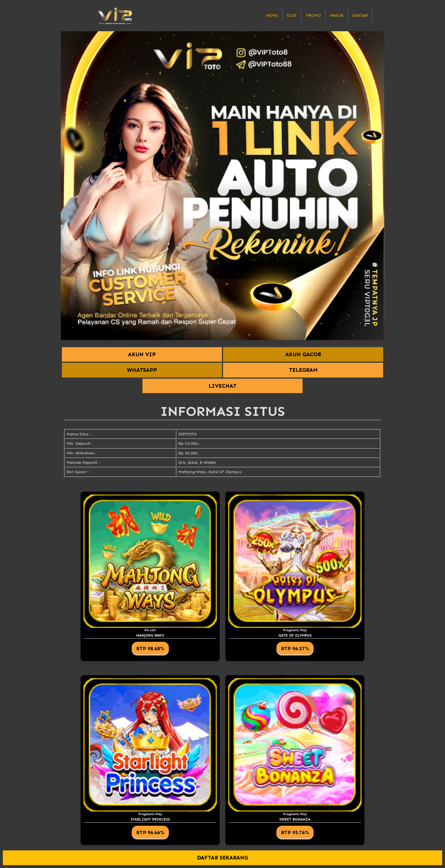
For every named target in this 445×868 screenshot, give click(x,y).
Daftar (360, 15)
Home (272, 15)
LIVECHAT (222, 386)
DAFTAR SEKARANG (223, 858)
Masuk (337, 15)
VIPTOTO (187, 434)
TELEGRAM (303, 370)
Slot (292, 15)
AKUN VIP (142, 354)
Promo (313, 15)
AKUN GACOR (303, 354)
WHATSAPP (142, 370)
